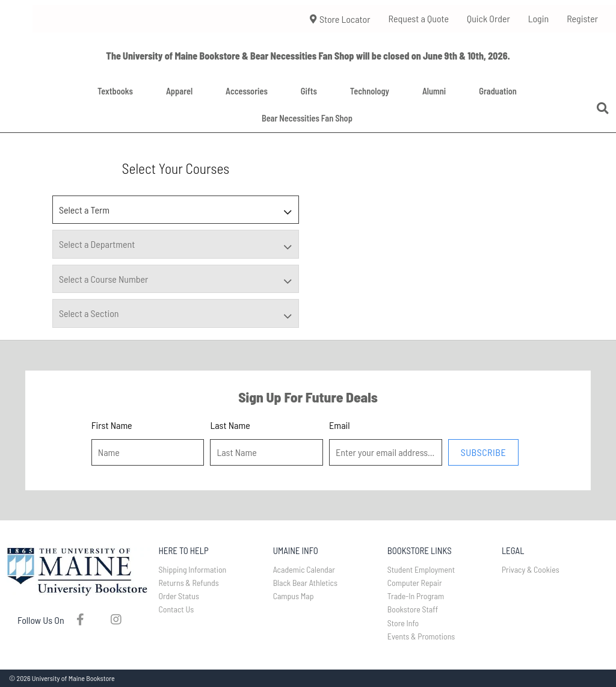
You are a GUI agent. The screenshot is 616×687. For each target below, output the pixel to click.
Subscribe (483, 452)
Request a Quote (418, 18)
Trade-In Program (416, 596)
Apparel (179, 91)
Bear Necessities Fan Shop (307, 118)
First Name (112, 425)
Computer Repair (415, 583)
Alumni (434, 91)
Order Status (179, 596)
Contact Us (177, 609)
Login (538, 18)
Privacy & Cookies (531, 569)
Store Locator (340, 19)
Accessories (247, 91)
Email (339, 425)
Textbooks (115, 91)
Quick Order (488, 18)
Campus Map (294, 596)
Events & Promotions (421, 636)
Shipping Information (193, 569)
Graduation (498, 91)
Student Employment (421, 569)
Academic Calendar (304, 569)
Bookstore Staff (413, 609)
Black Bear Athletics (305, 583)
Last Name (230, 425)
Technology (370, 91)
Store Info (403, 623)
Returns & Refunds (189, 583)
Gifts (309, 91)
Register (582, 18)
